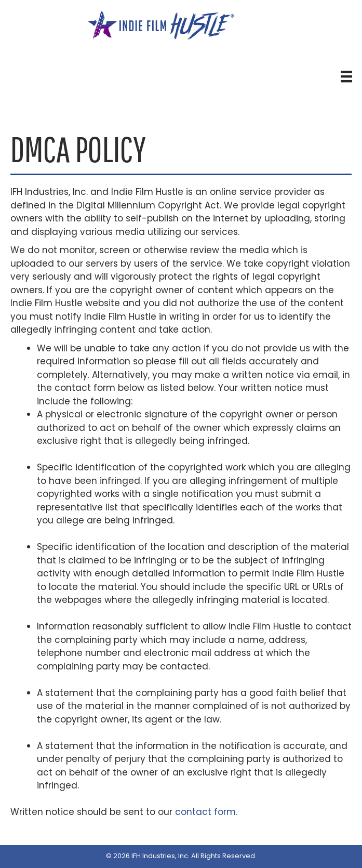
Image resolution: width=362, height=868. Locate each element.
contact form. (206, 812)
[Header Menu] (346, 76)
